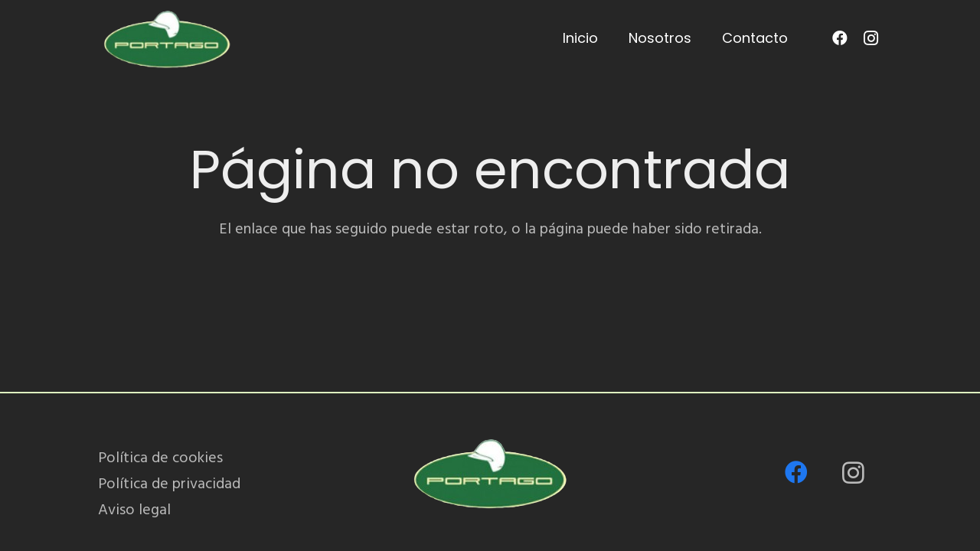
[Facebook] (840, 38)
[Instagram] (871, 38)
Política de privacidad (169, 484)
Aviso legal (134, 510)
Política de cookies (160, 458)
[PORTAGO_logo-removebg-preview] (167, 38)
